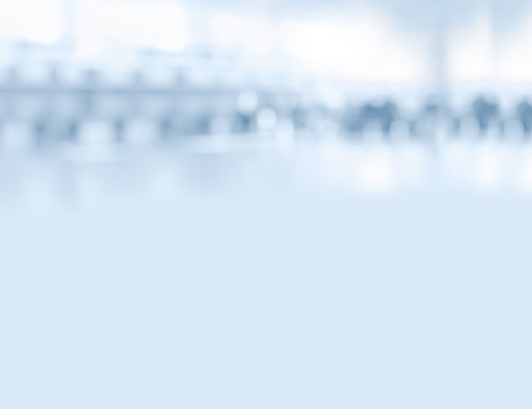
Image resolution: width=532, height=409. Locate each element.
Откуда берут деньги (136, 230)
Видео (219, 59)
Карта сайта (235, 370)
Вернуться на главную (395, 14)
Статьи (172, 59)
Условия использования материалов (308, 370)
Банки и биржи (130, 187)
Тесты (313, 59)
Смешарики (127, 173)
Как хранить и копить (137, 215)
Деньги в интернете (135, 201)
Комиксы (266, 59)
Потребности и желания (139, 244)
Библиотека (360, 59)
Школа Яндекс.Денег (136, 258)
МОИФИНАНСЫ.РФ (266, 100)
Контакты (193, 370)
